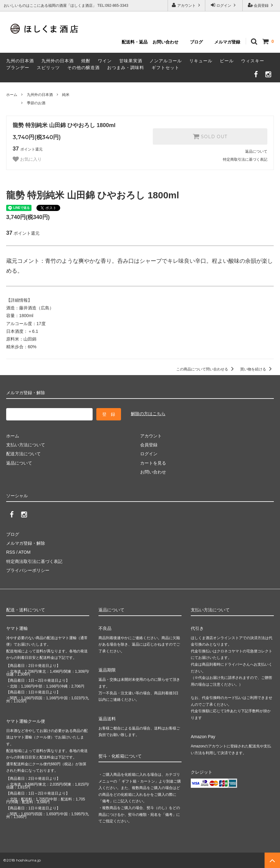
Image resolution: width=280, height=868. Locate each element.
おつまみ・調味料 (126, 68)
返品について (256, 151)
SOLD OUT (210, 136)
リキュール (201, 61)
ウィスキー (253, 61)
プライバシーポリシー (28, 570)
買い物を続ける (257, 369)
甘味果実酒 (131, 61)
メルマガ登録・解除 (26, 543)
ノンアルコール (166, 61)
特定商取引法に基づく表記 (245, 159)
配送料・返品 (135, 42)
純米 (66, 95)
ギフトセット (165, 68)
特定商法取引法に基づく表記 (34, 561)
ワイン (105, 61)
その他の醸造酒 (84, 68)
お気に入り (27, 159)
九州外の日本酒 (58, 61)
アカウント (187, 5)
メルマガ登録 (227, 42)
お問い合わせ (165, 42)
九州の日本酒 (20, 61)
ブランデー (18, 68)
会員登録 (261, 5)
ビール (227, 61)
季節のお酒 (36, 103)
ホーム (12, 95)
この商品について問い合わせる (206, 369)
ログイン (224, 5)
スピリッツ (48, 68)
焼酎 (86, 61)
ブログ (196, 42)
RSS (11, 552)
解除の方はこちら (148, 414)
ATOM (25, 552)
